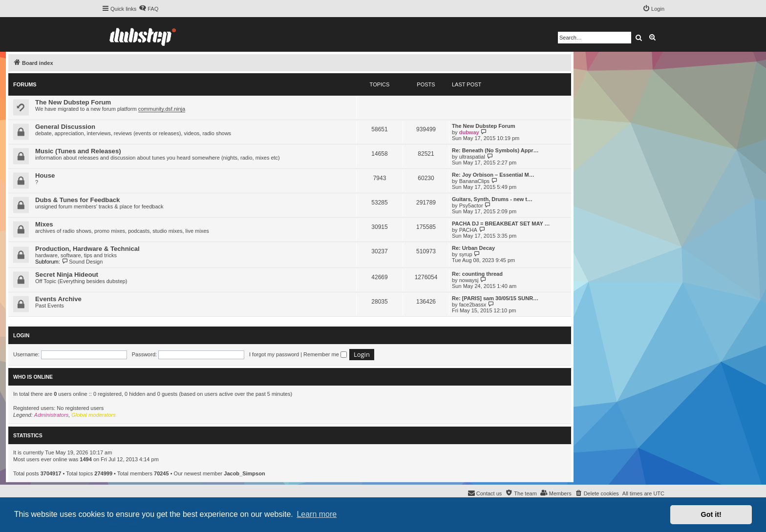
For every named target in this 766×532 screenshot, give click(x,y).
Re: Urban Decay (473, 248)
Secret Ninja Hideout (67, 275)
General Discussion (65, 127)
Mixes (44, 224)
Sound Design (82, 262)
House (45, 175)
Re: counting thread (477, 274)
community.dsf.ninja (162, 109)
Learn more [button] (317, 514)
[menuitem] (149, 9)
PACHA (468, 230)
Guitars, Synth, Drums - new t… (492, 199)
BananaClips (474, 181)
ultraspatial (472, 157)
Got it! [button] (711, 514)
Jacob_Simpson (244, 473)
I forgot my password (274, 354)
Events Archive (58, 299)
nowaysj (469, 280)
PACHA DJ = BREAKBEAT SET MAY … (501, 224)
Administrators (51, 415)
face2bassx (473, 305)
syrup (466, 254)
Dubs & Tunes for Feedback (77, 200)
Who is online (33, 377)
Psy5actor (471, 205)
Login (21, 335)
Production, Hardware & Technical (87, 249)
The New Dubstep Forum (73, 102)
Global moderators (94, 415)
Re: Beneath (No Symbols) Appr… (495, 150)
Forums (25, 84)
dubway (469, 132)
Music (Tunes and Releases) (78, 151)
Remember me (325, 354)
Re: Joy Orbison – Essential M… (493, 175)
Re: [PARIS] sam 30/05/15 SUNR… (495, 298)
